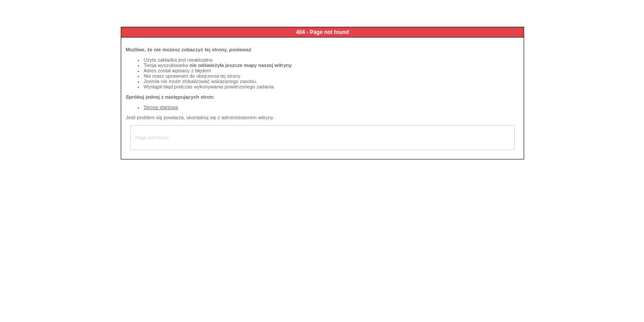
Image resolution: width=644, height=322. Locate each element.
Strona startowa (161, 107)
